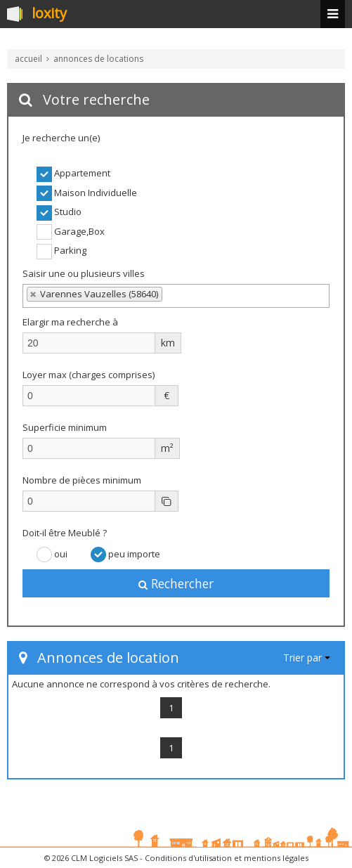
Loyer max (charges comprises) (89, 375)
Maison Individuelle (87, 193)
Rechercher (176, 583)
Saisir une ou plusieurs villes (84, 273)
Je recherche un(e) (61, 138)
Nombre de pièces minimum (82, 480)
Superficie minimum (65, 427)
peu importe (125, 555)
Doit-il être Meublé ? (65, 533)
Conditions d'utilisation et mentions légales (227, 858)
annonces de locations (98, 59)
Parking (61, 252)
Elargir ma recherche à (71, 322)
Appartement (73, 174)
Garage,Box (71, 232)
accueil (28, 59)
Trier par (307, 658)
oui (52, 555)
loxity (49, 14)
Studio (59, 213)
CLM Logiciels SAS (104, 858)
